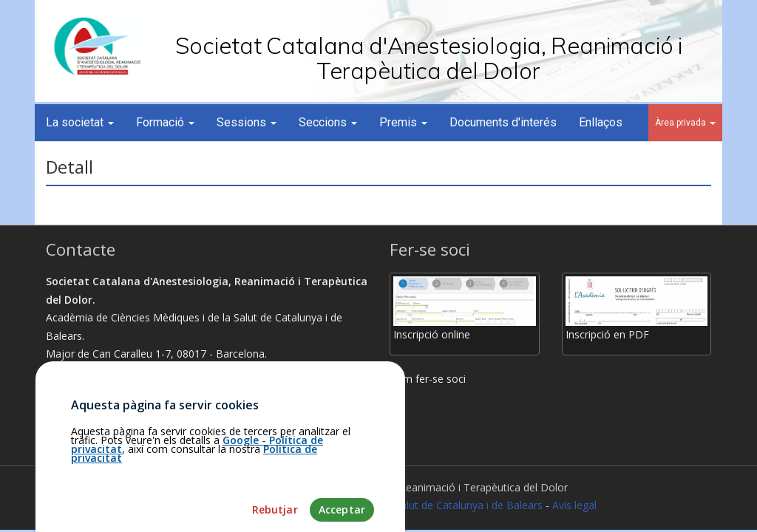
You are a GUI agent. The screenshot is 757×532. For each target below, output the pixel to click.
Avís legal (574, 505)
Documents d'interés (503, 122)
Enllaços (601, 122)
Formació (165, 122)
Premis (403, 122)
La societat (80, 122)
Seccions (328, 122)
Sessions (247, 122)
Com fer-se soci (428, 379)
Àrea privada (685, 123)
